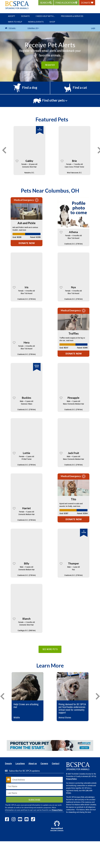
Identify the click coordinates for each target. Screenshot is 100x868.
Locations (20, 764)
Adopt (12, 16)
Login (93, 28)
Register (50, 65)
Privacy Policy (57, 810)
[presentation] (4, 150)
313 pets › (13, 28)
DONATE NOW (27, 243)
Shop (52, 22)
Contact (56, 764)
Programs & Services (72, 16)
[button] (46, 3)
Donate (25, 16)
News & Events (36, 22)
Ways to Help (15, 22)
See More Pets (50, 649)
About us (33, 764)
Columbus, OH (33, 28)
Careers (44, 764)
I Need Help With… (45, 16)
